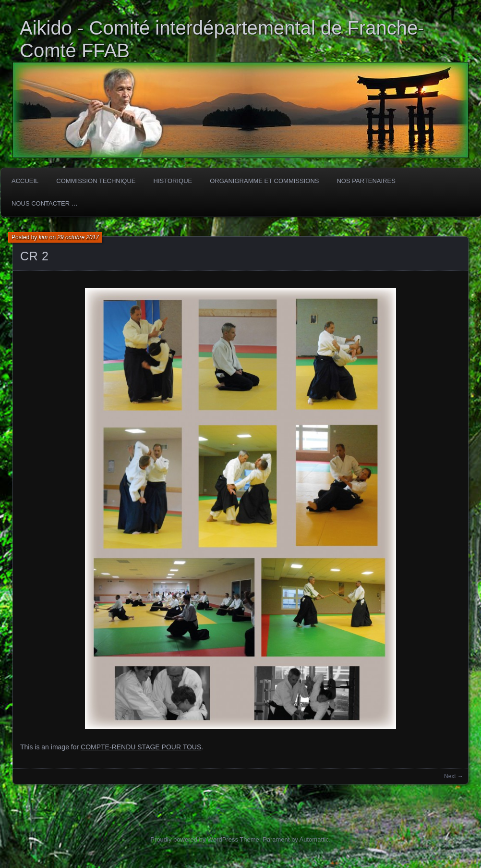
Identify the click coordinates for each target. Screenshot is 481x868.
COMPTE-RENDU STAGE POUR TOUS (141, 747)
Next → (454, 776)
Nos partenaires (366, 181)
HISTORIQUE (173, 181)
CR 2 (34, 256)
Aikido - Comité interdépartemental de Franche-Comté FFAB (222, 39)
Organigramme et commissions (264, 181)
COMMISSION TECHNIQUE (96, 181)
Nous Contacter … (45, 203)
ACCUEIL (25, 181)
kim (43, 237)
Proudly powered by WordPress (194, 839)
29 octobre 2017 (78, 237)
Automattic (314, 839)
